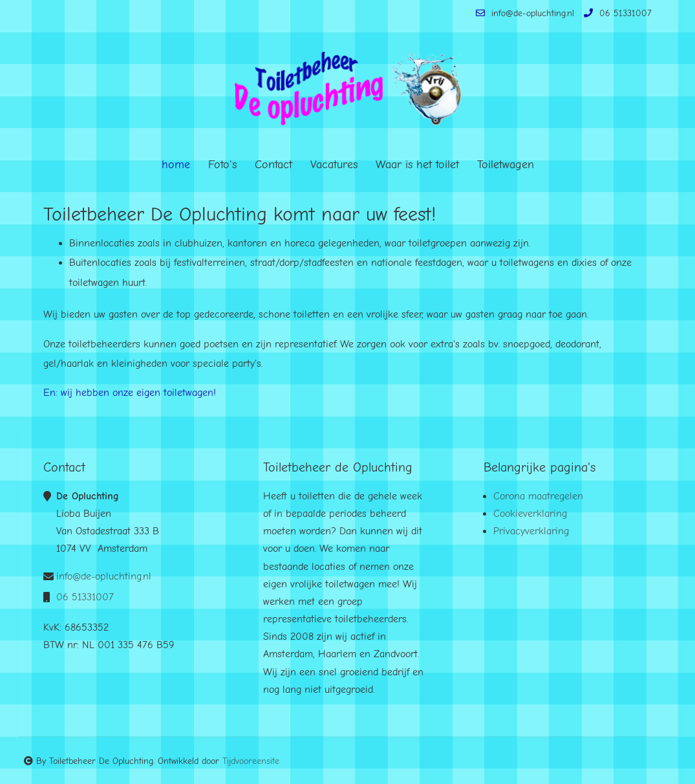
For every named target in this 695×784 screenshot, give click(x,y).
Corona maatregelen (538, 496)
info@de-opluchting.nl (523, 13)
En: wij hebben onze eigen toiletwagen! (130, 393)
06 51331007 (616, 13)
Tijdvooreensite (251, 761)
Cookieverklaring (530, 514)
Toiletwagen (506, 164)
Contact (273, 164)
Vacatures (334, 164)
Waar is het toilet (417, 164)
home (176, 164)
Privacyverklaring (531, 531)
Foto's (222, 164)
